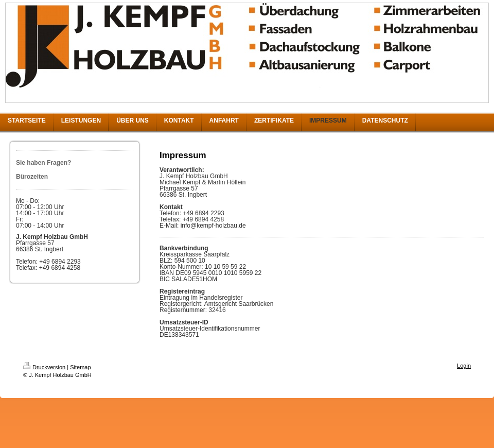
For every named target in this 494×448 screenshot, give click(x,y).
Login (464, 366)
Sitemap (80, 367)
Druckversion (44, 367)
